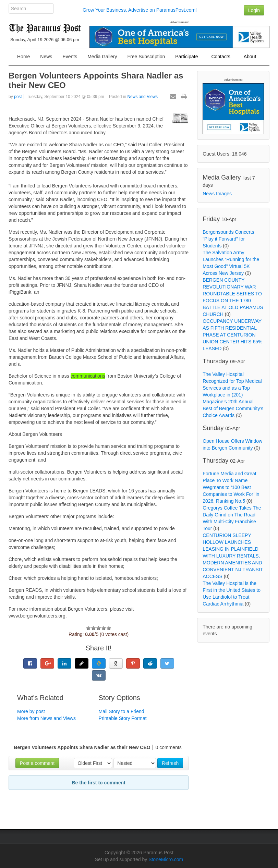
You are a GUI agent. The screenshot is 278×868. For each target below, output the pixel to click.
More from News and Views (46, 718)
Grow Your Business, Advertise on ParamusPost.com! (140, 10)
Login (254, 10)
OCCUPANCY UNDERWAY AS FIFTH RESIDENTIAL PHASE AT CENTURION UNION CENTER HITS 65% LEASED (232, 335)
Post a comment (37, 763)
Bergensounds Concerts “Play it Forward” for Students (228, 239)
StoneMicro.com (166, 859)
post (18, 97)
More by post (31, 711)
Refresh (170, 763)
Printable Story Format (123, 718)
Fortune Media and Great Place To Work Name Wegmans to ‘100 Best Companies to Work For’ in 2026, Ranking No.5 (231, 487)
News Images (217, 194)
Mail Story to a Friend (122, 711)
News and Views (142, 97)
